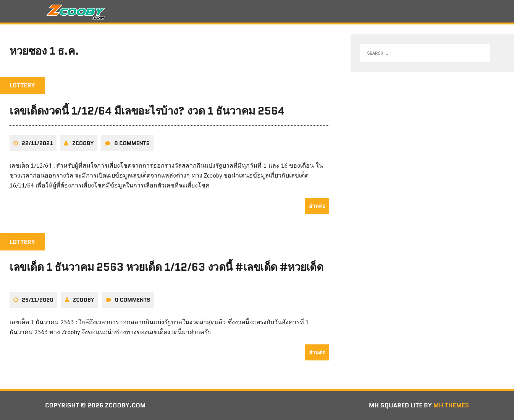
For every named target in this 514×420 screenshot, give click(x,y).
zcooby (83, 143)
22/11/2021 (37, 143)
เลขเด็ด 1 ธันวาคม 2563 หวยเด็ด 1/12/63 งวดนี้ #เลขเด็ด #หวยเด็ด (166, 267)
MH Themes (451, 405)
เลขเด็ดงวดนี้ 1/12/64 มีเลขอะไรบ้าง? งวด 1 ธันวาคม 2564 (147, 111)
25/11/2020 (38, 300)
